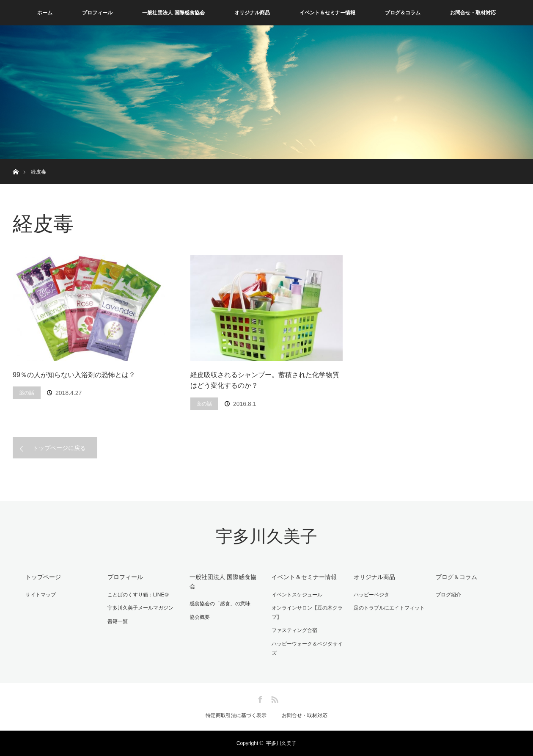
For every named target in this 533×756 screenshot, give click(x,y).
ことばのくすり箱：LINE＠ (139, 595)
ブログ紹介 (448, 595)
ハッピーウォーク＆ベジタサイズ (307, 648)
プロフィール (97, 13)
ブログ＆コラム (403, 13)
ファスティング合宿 (294, 630)
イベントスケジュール (297, 595)
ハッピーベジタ (371, 595)
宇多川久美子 (266, 537)
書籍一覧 (118, 621)
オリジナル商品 (252, 13)
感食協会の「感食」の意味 (220, 604)
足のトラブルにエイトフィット (389, 608)
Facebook (259, 698)
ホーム (45, 13)
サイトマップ (41, 595)
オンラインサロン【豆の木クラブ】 (307, 613)
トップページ (43, 577)
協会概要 (200, 617)
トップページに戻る (59, 448)
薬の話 (27, 393)
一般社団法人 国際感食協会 (173, 13)
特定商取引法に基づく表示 (236, 715)
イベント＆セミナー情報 (327, 13)
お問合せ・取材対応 (473, 13)
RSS (274, 698)
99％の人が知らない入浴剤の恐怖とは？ (74, 375)
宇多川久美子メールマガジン (140, 608)
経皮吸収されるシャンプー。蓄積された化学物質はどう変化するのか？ (265, 380)
